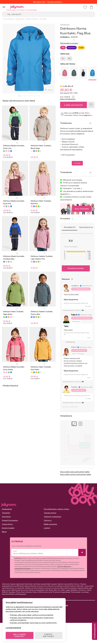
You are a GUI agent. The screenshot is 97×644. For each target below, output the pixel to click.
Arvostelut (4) (70, 227)
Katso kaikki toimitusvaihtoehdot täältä (76, 474)
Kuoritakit (43, 19)
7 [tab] (34, 96)
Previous (5, 59)
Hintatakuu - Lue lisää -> (72, 188)
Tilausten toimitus (50, 513)
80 (63, 59)
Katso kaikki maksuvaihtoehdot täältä (75, 472)
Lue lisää (77, 163)
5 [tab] (29, 96)
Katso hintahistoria (68, 99)
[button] (4, 7)
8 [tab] (37, 96)
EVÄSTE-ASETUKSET (49, 635)
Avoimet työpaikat (8, 528)
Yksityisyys (48, 520)
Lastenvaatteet (8, 19)
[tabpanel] (29, 59)
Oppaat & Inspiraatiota (10, 520)
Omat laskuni (6, 517)
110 (69, 59)
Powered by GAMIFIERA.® (70, 407)
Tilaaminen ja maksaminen (53, 517)
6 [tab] (32, 96)
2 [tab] (22, 96)
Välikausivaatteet (32, 19)
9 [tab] (40, 96)
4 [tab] (27, 96)
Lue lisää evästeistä (13, 628)
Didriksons (65, 25)
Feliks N (74, 315)
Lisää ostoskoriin (74, 105)
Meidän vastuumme (50, 524)
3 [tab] (24, 96)
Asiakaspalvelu (7, 509)
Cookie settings (7, 524)
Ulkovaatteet (20, 19)
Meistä (4, 532)
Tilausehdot (6, 513)
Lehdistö (47, 528)
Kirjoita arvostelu (76, 268)
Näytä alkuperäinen (71, 300)
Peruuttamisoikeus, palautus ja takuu (57, 509)
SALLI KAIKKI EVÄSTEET (20, 635)
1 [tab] (19, 96)
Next (53, 59)
